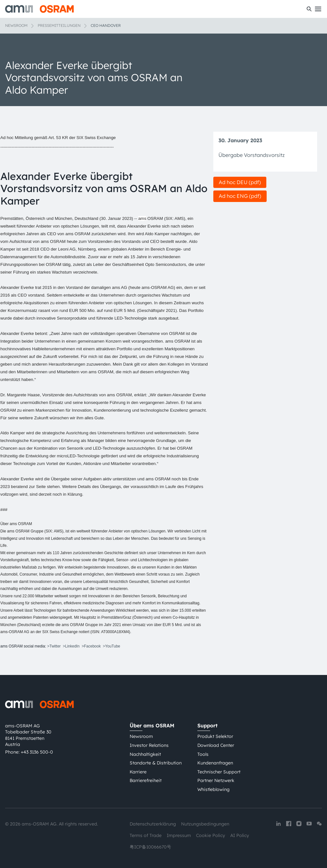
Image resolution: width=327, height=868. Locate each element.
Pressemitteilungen (59, 25)
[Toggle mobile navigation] (318, 9)
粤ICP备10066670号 (150, 847)
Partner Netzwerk (216, 780)
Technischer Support (219, 772)
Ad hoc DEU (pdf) (240, 182)
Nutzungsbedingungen (205, 824)
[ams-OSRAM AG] (39, 9)
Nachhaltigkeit (145, 754)
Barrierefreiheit (146, 780)
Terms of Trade (146, 835)
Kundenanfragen (215, 763)
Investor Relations (149, 745)
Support (207, 725)
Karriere (138, 772)
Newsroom (16, 25)
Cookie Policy (211, 835)
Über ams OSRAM (152, 725)
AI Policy (240, 835)
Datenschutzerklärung (153, 824)
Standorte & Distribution (156, 763)
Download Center (216, 745)
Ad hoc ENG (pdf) (240, 196)
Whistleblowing (213, 789)
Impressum (179, 835)
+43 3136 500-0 (37, 752)
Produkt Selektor (215, 736)
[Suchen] (309, 9)
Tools (203, 754)
